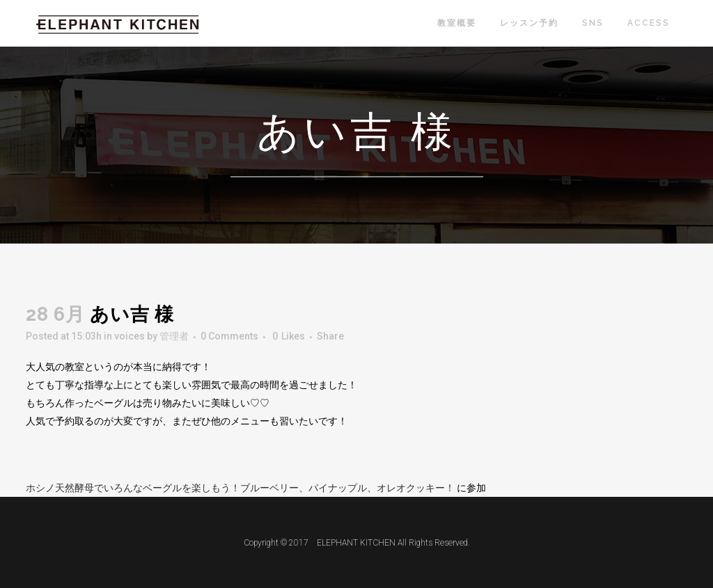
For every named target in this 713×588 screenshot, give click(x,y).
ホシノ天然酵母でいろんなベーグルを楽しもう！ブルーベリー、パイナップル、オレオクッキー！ (241, 488)
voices (130, 336)
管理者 (174, 336)
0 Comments (229, 336)
